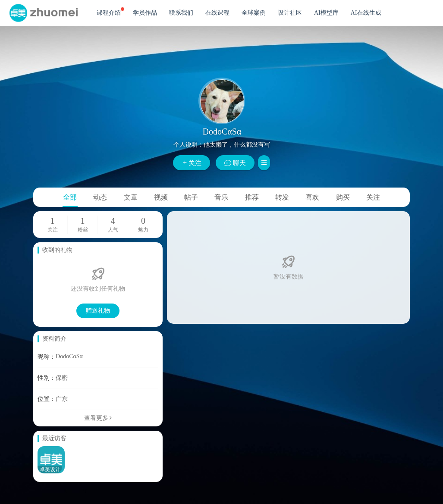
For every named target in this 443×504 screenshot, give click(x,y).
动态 (100, 197)
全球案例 (254, 13)
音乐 (221, 197)
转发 (282, 197)
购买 (343, 197)
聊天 (235, 163)
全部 (70, 197)
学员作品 (145, 13)
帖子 (191, 197)
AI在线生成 (366, 13)
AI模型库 (326, 13)
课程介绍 (110, 12)
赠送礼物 (98, 311)
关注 (192, 163)
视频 (161, 197)
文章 (131, 197)
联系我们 (181, 13)
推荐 (252, 197)
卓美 (43, 13)
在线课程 (217, 13)
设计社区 (290, 13)
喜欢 (312, 197)
